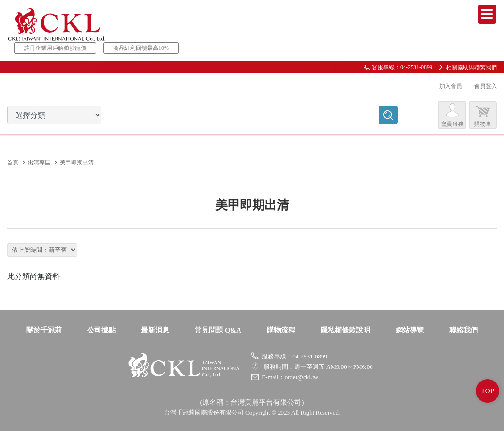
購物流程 (281, 330)
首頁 (13, 163)
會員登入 (486, 86)
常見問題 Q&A (218, 330)
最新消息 (155, 330)
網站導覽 (410, 330)
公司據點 (101, 330)
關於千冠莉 (44, 330)
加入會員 (451, 86)
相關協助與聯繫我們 (471, 67)
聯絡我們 (463, 330)
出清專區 (39, 163)
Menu (487, 14)
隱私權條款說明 (345, 330)
